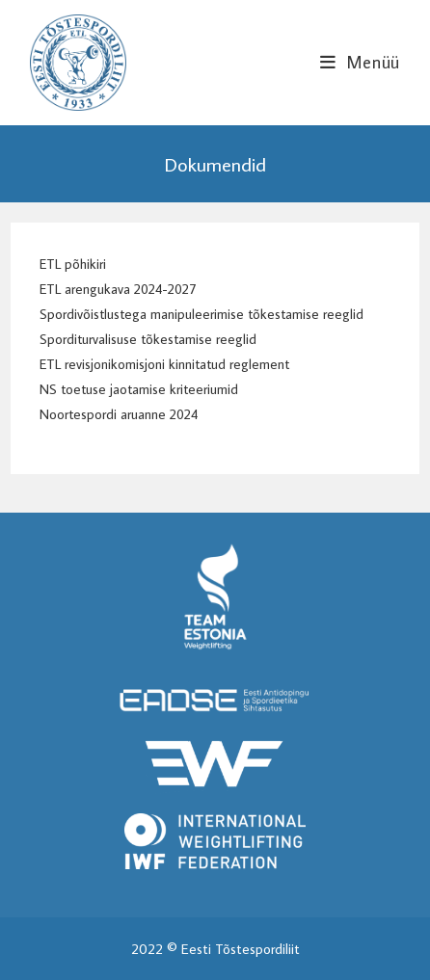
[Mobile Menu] (360, 62)
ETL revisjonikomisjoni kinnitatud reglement (164, 364)
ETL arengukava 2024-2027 (118, 289)
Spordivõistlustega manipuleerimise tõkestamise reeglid (202, 314)
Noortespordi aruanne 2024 (119, 414)
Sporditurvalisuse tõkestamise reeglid (148, 339)
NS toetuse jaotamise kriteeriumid (139, 389)
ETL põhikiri (73, 264)
